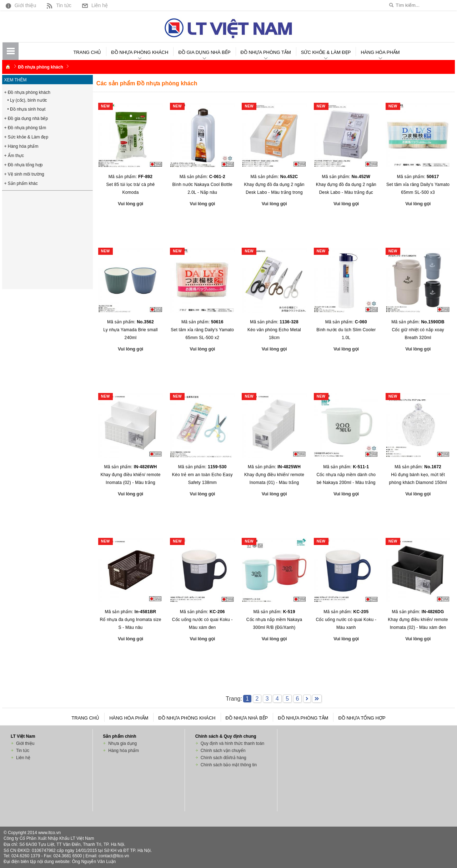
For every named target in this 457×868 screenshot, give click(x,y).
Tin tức (58, 5)
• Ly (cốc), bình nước (27, 100)
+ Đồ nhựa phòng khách (27, 92)
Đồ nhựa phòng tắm (266, 52)
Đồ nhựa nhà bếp (247, 718)
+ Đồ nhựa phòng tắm (25, 128)
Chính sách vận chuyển (223, 751)
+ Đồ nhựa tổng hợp (23, 165)
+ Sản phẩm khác (21, 183)
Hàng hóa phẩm (380, 52)
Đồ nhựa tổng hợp (362, 718)
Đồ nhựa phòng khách (140, 52)
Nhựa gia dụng (122, 743)
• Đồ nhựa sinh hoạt (26, 109)
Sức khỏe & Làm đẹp (326, 52)
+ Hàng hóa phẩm (21, 146)
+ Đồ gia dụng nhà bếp (26, 118)
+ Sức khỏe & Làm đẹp (26, 137)
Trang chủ (87, 52)
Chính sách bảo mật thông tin (229, 765)
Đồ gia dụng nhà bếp (204, 52)
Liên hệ (94, 5)
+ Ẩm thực (14, 156)
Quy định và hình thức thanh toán (232, 743)
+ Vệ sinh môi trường (24, 174)
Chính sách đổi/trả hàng (224, 758)
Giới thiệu (20, 5)
